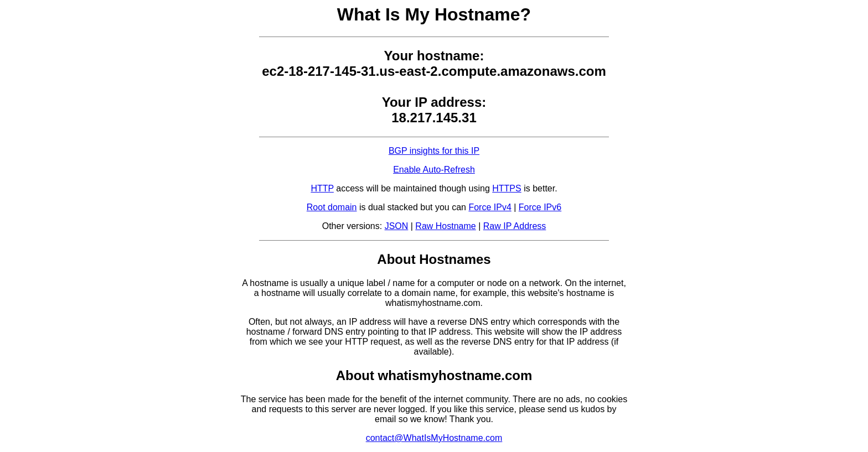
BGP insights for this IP (434, 151)
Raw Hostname (445, 226)
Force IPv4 (490, 207)
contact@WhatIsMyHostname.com (434, 438)
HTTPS (507, 188)
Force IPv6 (540, 207)
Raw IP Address (515, 226)
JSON (397, 226)
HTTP (322, 188)
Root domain (332, 207)
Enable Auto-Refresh (434, 170)
